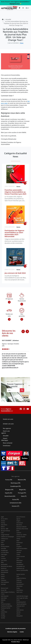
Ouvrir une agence (5, 432)
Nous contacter (8, 443)
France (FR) (9, 480)
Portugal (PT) (22, 493)
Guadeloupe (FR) (15, 486)
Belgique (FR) (9, 490)
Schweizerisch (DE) (15, 503)
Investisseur (7, 446)
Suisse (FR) (16, 499)
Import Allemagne (5, 439)
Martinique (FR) (15, 483)
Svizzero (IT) (15, 506)
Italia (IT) (24, 496)
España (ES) (9, 493)
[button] (23, 8)
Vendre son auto (8, 419)
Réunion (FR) (22, 480)
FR (27, 8)
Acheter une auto (8, 424)
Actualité (6, 436)
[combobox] (14, 390)
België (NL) (22, 490)
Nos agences (7, 428)
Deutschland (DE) (10, 496)
